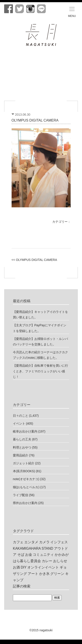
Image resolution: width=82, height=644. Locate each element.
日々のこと (21, 416)
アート (33, 574)
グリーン (57, 574)
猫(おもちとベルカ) (26, 487)
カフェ (18, 542)
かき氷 (44, 574)
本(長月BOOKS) (24, 471)
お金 (29, 555)
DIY (24, 567)
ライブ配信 (21, 495)
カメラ (44, 542)
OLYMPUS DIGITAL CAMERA (35, 120)
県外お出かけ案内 (25, 503)
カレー (47, 561)
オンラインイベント (43, 567)
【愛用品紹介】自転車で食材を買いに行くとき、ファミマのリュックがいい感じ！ (40, 371)
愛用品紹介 (21, 455)
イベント (19, 423)
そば (21, 555)
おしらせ (60, 561)
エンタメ (31, 542)
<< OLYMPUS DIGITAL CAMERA (34, 260)
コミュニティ (43, 555)
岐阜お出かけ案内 (25, 431)
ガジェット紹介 (24, 463)
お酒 (16, 567)
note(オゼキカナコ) (26, 479)
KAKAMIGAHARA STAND (33, 548)
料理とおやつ (22, 447)
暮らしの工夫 (22, 439)
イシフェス (59, 542)
